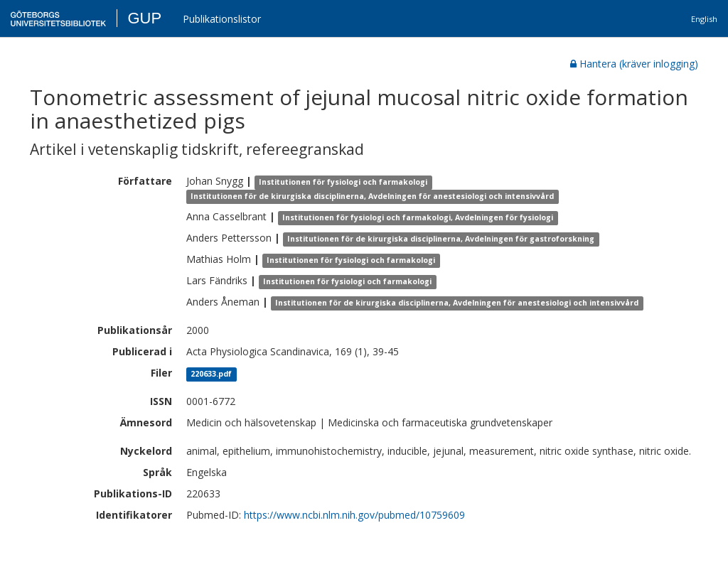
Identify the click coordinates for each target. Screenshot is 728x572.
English (704, 19)
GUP (144, 18)
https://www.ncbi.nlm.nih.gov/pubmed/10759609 (354, 515)
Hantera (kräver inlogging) (634, 64)
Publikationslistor (222, 19)
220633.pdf (211, 374)
